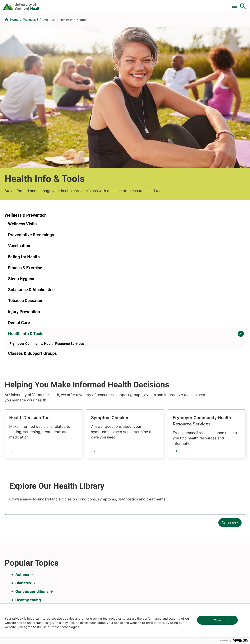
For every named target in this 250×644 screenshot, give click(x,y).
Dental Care (19, 238)
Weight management (34, 439)
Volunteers (135, 491)
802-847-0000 (15, 587)
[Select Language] (204, 4)
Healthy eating (28, 414)
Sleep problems (29, 431)
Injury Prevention (24, 227)
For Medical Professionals (132, 4)
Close (217, 620)
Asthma (22, 389)
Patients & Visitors (181, 24)
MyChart (236, 4)
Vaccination (19, 161)
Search (233, 340)
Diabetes (23, 397)
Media (132, 512)
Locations (153, 24)
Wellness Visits (22, 139)
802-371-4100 (139, 582)
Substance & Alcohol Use (31, 205)
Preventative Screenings (31, 150)
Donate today (205, 514)
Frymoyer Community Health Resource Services (119, 232)
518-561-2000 (201, 587)
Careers (180, 4)
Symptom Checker (191, 176)
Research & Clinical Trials (86, 484)
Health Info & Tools (26, 249)
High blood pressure (33, 422)
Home (14, 42)
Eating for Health (24, 172)
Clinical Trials (96, 4)
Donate (162, 4)
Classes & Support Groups (32, 275)
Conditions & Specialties (121, 24)
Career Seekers (138, 498)
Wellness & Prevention (39, 42)
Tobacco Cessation (26, 216)
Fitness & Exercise (25, 183)
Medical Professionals (143, 505)
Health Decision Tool (111, 176)
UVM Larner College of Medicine (92, 491)
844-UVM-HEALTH (29, 507)
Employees (135, 519)
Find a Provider (84, 24)
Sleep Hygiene (22, 194)
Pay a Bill (73, 4)
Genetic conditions (32, 406)
